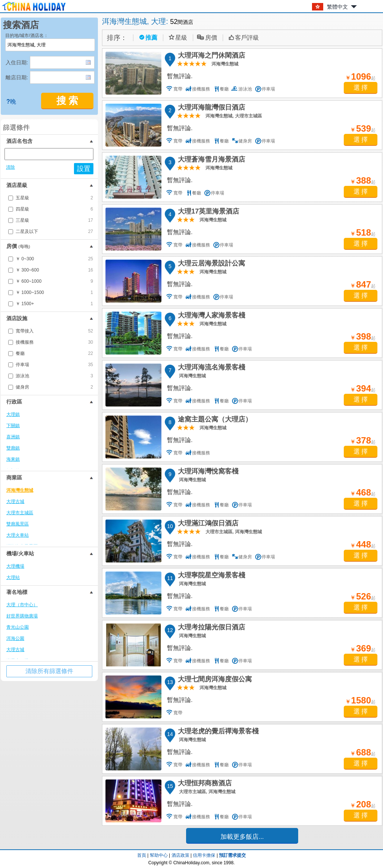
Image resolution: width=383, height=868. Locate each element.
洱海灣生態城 (20, 490)
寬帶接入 (54, 331)
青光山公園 (18, 627)
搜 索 (67, 101)
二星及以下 (54, 231)
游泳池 (54, 376)
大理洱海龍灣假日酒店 (210, 108)
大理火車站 (18, 535)
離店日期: (17, 77)
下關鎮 (13, 426)
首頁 (142, 855)
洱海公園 (15, 638)
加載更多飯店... (242, 837)
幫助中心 (159, 855)
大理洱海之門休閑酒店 (210, 56)
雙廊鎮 (13, 448)
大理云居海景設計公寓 (210, 264)
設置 (84, 169)
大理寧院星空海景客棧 (210, 576)
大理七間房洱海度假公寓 (214, 680)
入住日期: (17, 62)
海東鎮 (13, 459)
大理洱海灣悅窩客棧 (207, 472)
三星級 (54, 220)
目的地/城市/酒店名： (27, 36)
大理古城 (15, 502)
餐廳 (54, 353)
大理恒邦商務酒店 (204, 784)
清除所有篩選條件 (49, 671)
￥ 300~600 (54, 270)
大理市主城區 (20, 513)
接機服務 (54, 342)
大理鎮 (13, 414)
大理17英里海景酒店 (207, 212)
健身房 (54, 387)
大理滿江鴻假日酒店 (207, 524)
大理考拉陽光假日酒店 (210, 628)
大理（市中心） (22, 605)
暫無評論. (180, 76)
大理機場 (15, 566)
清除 (10, 167)
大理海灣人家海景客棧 (210, 316)
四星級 (54, 209)
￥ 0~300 (54, 259)
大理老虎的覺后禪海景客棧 (217, 732)
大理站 (13, 577)
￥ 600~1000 (54, 281)
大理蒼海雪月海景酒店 (210, 160)
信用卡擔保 (204, 855)
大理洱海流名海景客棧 (210, 368)
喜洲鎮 (13, 437)
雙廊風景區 (18, 524)
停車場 (54, 365)
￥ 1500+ (54, 304)
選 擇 (361, 88)
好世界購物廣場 (22, 616)
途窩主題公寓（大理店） (214, 420)
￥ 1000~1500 (54, 292)
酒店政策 (180, 855)
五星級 (54, 198)
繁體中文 (337, 7)
